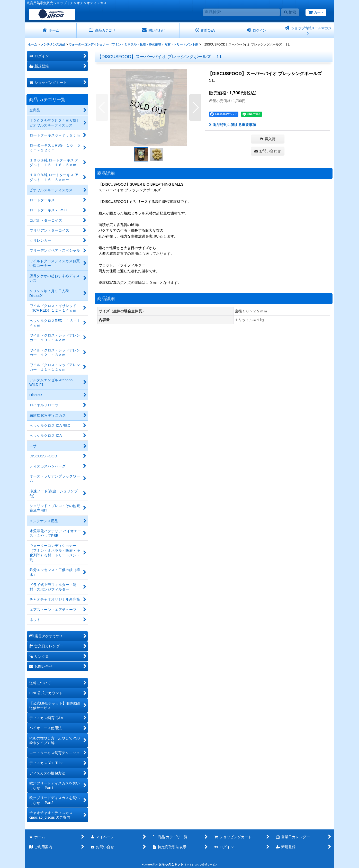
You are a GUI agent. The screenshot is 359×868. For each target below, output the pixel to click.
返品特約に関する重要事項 (233, 125)
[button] (102, 107)
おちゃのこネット (171, 864)
